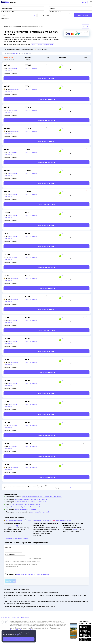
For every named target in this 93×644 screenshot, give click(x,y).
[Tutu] (5, 2)
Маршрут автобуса (11, 73)
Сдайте (76, 530)
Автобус (61, 65)
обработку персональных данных (26, 574)
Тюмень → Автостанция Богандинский (42, 45)
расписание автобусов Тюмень (25, 509)
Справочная (15, 618)
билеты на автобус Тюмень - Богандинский (26, 507)
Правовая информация (16, 631)
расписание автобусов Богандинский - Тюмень (31, 499)
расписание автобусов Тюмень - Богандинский (31, 502)
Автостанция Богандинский (40, 512)
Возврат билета (6, 618)
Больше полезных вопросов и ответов (17, 539)
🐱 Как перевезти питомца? (13, 520)
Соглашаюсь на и (27, 574)
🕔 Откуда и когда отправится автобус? (38, 520)
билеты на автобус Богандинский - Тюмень (26, 504)
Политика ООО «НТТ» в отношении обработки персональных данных (29, 630)
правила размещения (43, 574)
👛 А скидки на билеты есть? (63, 520)
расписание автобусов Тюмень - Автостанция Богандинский (42, 497)
